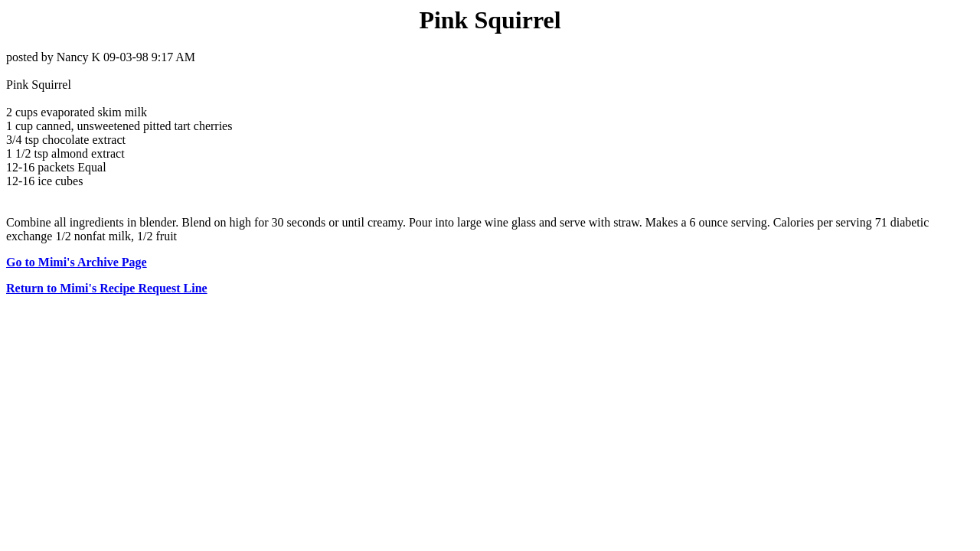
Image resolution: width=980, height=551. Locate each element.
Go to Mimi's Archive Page (77, 262)
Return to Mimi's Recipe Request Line (107, 288)
